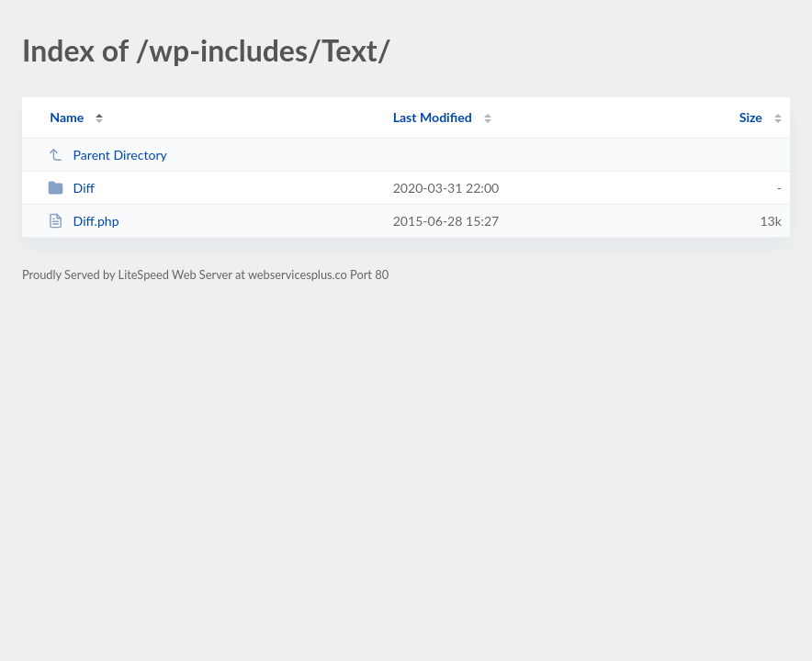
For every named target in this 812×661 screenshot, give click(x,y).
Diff (71, 188)
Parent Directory (107, 155)
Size (751, 117)
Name (67, 117)
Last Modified (433, 117)
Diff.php (83, 221)
